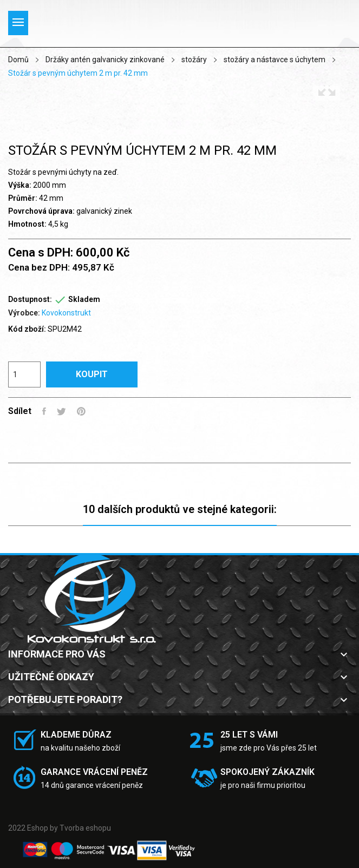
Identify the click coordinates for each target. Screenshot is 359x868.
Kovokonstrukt (66, 313)
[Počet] (24, 374)
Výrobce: (24, 313)
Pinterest (81, 411)
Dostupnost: (30, 299)
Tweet (61, 411)
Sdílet (44, 411)
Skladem (84, 299)
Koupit (92, 374)
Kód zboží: (27, 329)
